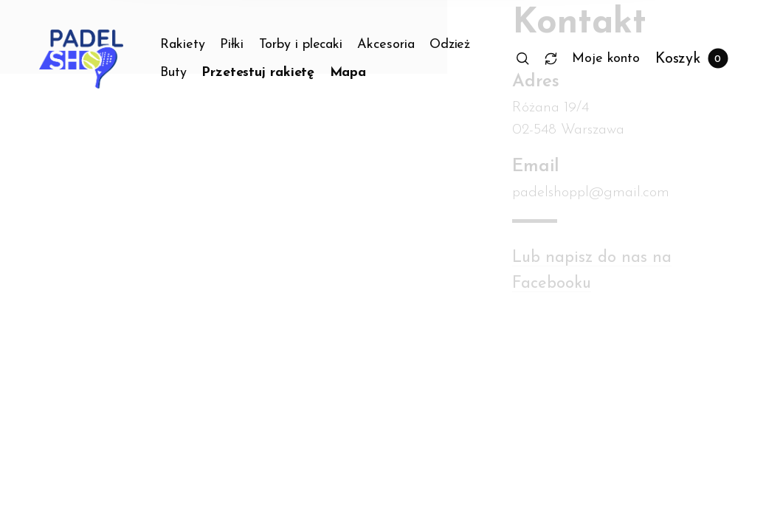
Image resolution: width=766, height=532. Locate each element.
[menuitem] (190, 45)
